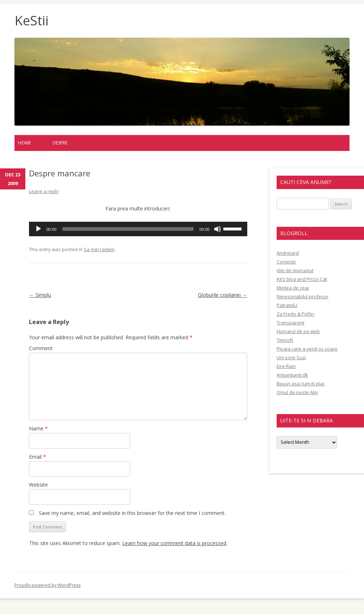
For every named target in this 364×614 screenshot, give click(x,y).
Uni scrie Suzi (291, 357)
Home (24, 143)
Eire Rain (286, 366)
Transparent (290, 323)
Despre (60, 143)
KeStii (32, 21)
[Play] (38, 229)
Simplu (40, 295)
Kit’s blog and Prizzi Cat (302, 279)
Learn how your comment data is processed (174, 543)
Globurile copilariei (223, 295)
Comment (41, 348)
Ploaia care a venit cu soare (307, 349)
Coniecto (286, 262)
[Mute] (218, 229)
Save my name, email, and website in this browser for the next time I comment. (132, 513)
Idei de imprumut (295, 270)
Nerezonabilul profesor (303, 296)
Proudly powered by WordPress (47, 585)
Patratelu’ (287, 305)
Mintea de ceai (293, 288)
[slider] (128, 229)
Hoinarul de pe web (298, 331)
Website (38, 485)
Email (38, 457)
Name (38, 428)
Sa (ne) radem (99, 249)
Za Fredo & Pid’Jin (295, 314)
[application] (138, 229)
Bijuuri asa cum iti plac (301, 384)
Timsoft (285, 340)
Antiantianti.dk (292, 375)
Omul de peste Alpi (297, 392)
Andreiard (288, 253)
